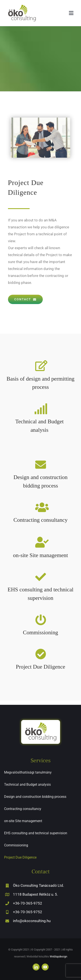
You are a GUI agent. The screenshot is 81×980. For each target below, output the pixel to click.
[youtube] (45, 967)
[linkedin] (36, 967)
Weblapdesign (58, 956)
